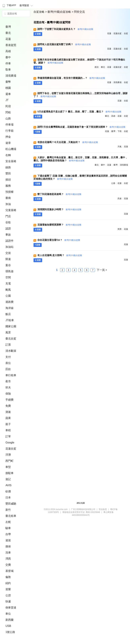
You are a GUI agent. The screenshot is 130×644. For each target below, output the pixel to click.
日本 (8, 498)
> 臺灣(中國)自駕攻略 (58, 12)
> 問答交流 (78, 12)
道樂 (8, 589)
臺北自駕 (11, 339)
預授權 (9, 192)
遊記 (8, 479)
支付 (8, 357)
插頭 (8, 180)
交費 (8, 565)
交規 (8, 253)
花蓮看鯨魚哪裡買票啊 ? (59, 225)
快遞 (8, 601)
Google (10, 442)
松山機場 (11, 149)
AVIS (8, 485)
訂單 (8, 436)
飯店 (8, 314)
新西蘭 (9, 620)
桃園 (8, 88)
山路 (8, 118)
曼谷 (8, 265)
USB (8, 626)
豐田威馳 (11, 504)
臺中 (8, 57)
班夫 (8, 387)
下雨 (120, 131)
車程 (8, 430)
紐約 (8, 583)
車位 (8, 614)
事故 (8, 235)
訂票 (8, 345)
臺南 (8, 198)
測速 (8, 412)
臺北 (8, 33)
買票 (120, 229)
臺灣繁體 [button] (27, 5)
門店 (8, 216)
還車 (8, 94)
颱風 (8, 290)
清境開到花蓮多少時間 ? (59, 209)
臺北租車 (11, 516)
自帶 (8, 534)
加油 (8, 204)
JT (7, 100)
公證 (8, 595)
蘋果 (8, 418)
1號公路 (10, 632)
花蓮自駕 (11, 449)
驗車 (8, 528)
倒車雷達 (11, 608)
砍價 (8, 491)
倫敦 (8, 577)
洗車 (8, 553)
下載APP (9, 5)
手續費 (9, 400)
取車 (8, 70)
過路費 (9, 302)
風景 (8, 332)
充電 (8, 284)
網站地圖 (81, 503)
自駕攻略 (39, 12)
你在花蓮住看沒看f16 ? (59, 240)
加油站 (9, 247)
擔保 (8, 546)
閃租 (8, 112)
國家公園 (11, 326)
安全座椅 (11, 161)
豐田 (8, 173)
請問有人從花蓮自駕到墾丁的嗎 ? (64, 44)
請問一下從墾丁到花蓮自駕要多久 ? (65, 29)
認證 (8, 229)
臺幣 (8, 82)
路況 (97, 67)
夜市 (8, 381)
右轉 (8, 155)
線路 (8, 167)
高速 (120, 199)
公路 (113, 183)
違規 (8, 540)
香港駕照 (11, 45)
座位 (8, 363)
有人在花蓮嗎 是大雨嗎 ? (60, 255)
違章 (8, 143)
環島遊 (9, 271)
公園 (8, 296)
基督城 (9, 571)
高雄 (8, 51)
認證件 (9, 241)
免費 (8, 406)
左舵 (8, 522)
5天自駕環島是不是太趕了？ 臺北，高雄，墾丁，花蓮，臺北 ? (79, 112)
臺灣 (8, 27)
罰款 (8, 369)
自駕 (126, 33)
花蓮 (8, 39)
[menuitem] (9, 4)
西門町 (9, 461)
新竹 (8, 510)
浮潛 (8, 455)
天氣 (120, 147)
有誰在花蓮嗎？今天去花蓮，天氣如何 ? (68, 142)
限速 (8, 259)
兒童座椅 (11, 210)
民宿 (8, 106)
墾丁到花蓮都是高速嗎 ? (59, 194)
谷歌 (8, 222)
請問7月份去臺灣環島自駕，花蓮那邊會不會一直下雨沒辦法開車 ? (81, 127)
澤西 (8, 559)
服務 (8, 186)
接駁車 (9, 473)
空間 (8, 277)
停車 (8, 63)
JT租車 (10, 320)
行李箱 (9, 131)
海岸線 (9, 308)
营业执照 (103, 509)
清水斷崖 (11, 351)
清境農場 (11, 76)
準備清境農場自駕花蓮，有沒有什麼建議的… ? (71, 78)
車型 (8, 467)
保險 (8, 394)
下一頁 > (102, 270)
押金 (8, 137)
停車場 (9, 125)
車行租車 (11, 375)
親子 (8, 424)
